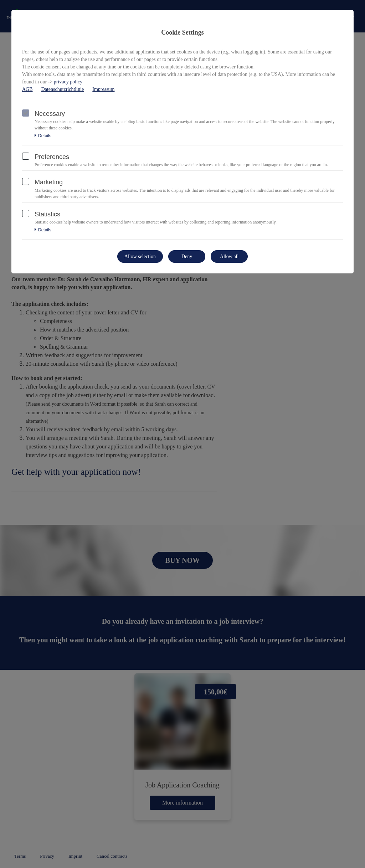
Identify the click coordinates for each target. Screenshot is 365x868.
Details (43, 136)
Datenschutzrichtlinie (63, 89)
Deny (187, 256)
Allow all (229, 256)
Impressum (103, 89)
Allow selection (140, 256)
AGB (27, 89)
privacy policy (68, 82)
